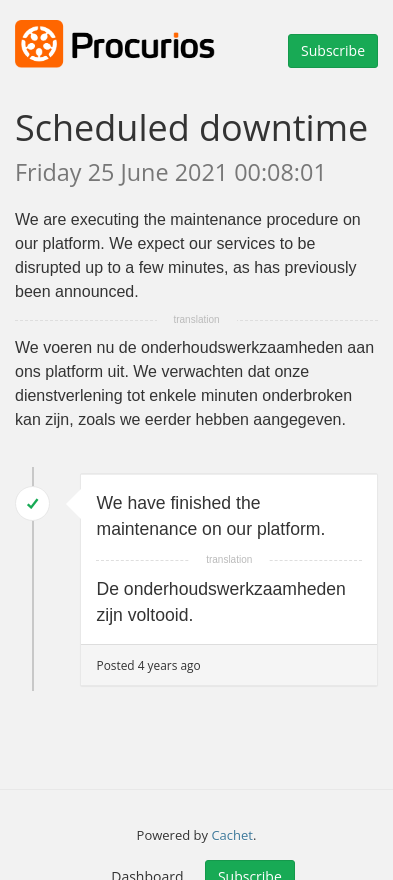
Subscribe (333, 50)
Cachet (232, 835)
